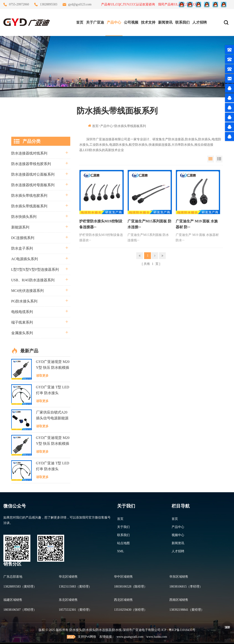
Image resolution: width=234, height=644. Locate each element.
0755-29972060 (19, 4)
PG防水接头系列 (24, 301)
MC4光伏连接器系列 (28, 291)
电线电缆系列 (22, 312)
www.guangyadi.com (130, 637)
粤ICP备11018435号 (182, 630)
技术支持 (148, 22)
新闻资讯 (165, 22)
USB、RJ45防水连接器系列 (33, 280)
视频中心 (178, 535)
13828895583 (49, 4)
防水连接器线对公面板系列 (33, 174)
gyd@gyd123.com (80, 4)
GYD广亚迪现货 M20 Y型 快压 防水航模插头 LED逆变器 (53, 365)
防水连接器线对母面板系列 (33, 185)
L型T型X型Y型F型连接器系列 (35, 269)
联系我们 (182, 22)
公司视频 (131, 22)
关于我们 (123, 527)
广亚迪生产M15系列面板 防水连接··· (149, 224)
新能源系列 (20, 227)
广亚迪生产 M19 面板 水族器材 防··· (197, 224)
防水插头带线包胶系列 (29, 196)
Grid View (211, 159)
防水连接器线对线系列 (29, 153)
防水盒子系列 (22, 248)
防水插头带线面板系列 (130, 126)
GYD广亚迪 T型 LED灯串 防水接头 (53, 390)
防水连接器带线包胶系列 (31, 164)
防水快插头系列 (24, 217)
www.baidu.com (157, 637)
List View (219, 159)
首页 (80, 22)
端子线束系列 (22, 322)
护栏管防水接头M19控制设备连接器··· (101, 224)
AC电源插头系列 (25, 259)
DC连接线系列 (23, 238)
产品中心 (114, 22)
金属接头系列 (22, 333)
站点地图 (123, 543)
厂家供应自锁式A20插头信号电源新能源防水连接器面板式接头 (52, 416)
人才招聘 (200, 22)
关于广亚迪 (95, 22)
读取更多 (42, 376)
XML (121, 551)
